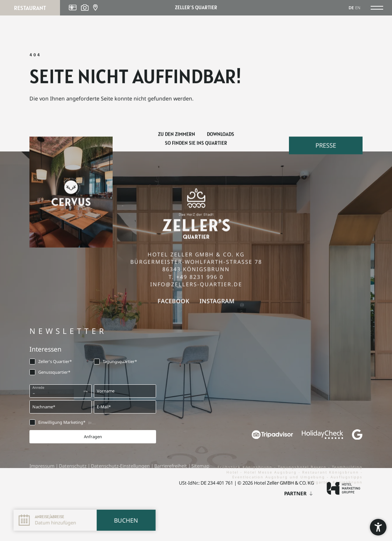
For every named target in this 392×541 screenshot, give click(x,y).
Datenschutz (73, 466)
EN (358, 8)
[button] (378, 527)
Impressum (43, 466)
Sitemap (200, 466)
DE (351, 8)
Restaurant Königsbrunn (331, 473)
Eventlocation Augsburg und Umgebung (280, 478)
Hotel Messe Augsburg (271, 473)
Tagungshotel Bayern (303, 468)
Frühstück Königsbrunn (246, 468)
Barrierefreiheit (171, 466)
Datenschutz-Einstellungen (121, 466)
